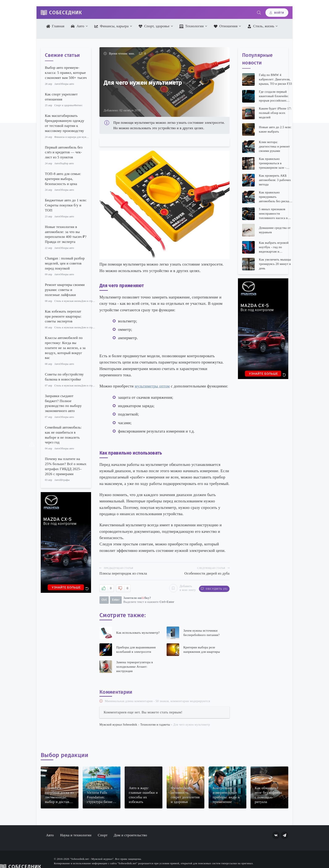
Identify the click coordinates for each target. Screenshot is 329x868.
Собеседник (66, 13)
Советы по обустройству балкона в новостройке (64, 377)
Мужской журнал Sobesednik (118, 725)
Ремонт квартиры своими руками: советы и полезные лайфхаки (65, 290)
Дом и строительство (93, 301)
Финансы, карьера (111, 26)
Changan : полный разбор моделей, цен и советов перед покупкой (65, 263)
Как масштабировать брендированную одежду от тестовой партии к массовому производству (65, 123)
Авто (78, 26)
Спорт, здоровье (154, 26)
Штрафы (65, 480)
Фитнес (78, 105)
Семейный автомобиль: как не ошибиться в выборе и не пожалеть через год (63, 435)
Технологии (191, 26)
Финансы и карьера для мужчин (72, 137)
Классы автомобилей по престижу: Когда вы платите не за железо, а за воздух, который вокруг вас (65, 348)
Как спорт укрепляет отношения (61, 97)
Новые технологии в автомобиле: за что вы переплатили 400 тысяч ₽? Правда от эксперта (66, 234)
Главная (55, 26)
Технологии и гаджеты (155, 725)
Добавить (181, 588)
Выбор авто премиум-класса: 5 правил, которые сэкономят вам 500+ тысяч (66, 73)
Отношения (225, 26)
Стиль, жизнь (261, 26)
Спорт (103, 835)
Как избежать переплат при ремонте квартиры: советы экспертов (63, 316)
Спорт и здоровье (64, 105)
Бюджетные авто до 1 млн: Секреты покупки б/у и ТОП (66, 205)
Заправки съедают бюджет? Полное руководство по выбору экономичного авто (63, 403)
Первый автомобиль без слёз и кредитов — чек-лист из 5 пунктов (64, 152)
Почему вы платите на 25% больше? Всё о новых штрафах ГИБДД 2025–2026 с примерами (66, 466)
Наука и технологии (76, 835)
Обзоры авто (67, 84)
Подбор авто (67, 163)
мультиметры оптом (152, 386)
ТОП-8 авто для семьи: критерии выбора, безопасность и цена (63, 179)
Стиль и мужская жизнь (68, 301)
